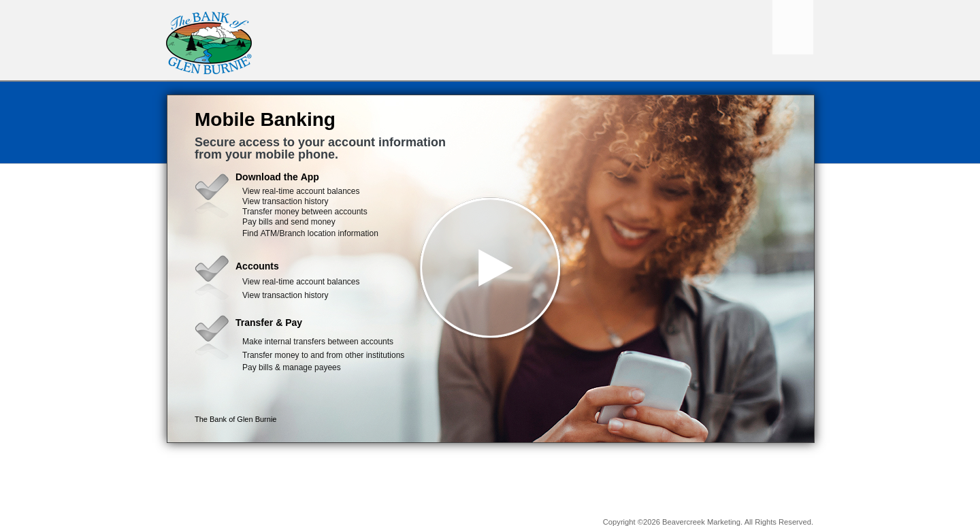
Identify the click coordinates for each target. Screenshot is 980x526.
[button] (491, 269)
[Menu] (793, 27)
